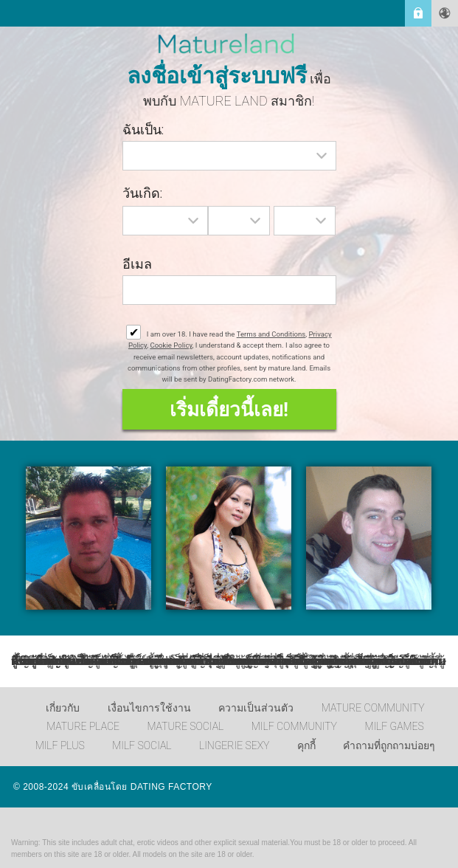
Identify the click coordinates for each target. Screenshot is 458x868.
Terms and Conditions (271, 334)
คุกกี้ (306, 745)
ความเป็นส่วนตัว (256, 708)
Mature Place (83, 726)
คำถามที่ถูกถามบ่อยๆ (389, 745)
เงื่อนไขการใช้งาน (149, 708)
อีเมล (137, 264)
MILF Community (294, 726)
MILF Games (394, 726)
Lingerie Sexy (234, 745)
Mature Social (185, 726)
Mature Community (373, 708)
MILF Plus (60, 745)
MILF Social (142, 745)
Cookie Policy (171, 345)
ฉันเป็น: (143, 130)
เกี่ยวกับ (63, 708)
